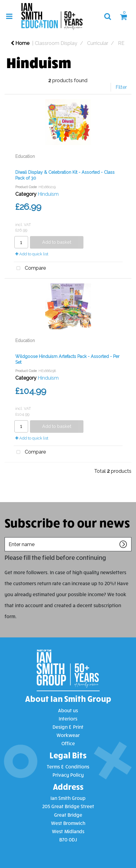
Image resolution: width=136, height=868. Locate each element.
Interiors (68, 718)
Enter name (6, 537)
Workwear (68, 735)
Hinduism (48, 194)
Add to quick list (32, 254)
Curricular (98, 43)
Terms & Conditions (68, 766)
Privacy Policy (68, 775)
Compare (30, 268)
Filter (121, 87)
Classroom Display (56, 43)
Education (25, 156)
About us (68, 710)
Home (20, 43)
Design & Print (68, 727)
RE (121, 43)
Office (68, 743)
